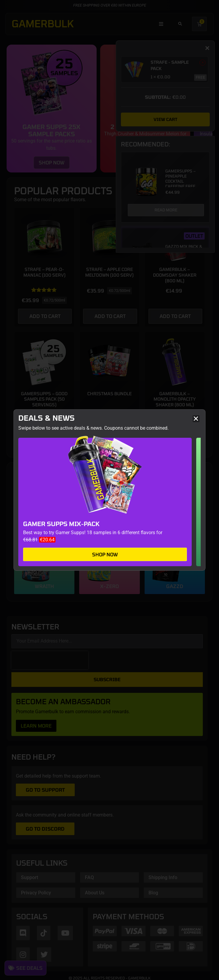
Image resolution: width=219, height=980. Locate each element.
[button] (196, 419)
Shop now (105, 554)
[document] (109, 490)
